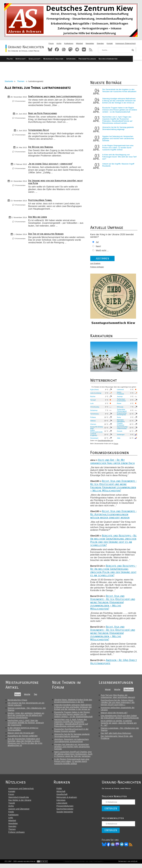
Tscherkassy (94, 415)
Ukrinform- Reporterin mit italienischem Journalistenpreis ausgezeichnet (72, 742)
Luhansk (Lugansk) (93, 436)
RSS (91, 49)
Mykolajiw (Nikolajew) (120, 422)
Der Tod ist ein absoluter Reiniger (47, 235)
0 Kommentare (21, 103)
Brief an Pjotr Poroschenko (43, 115)
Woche (27, 696)
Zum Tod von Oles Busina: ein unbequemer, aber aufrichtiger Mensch (118, 698)
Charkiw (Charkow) (120, 426)
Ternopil (93, 401)
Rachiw (92, 398)
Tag (35, 696)
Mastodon (70, 49)
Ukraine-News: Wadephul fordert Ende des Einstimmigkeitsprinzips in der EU (73, 702)
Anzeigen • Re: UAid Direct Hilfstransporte (109, 663)
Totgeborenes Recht (40, 132)
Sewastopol (94, 439)
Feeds (11, 816)
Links (11, 821)
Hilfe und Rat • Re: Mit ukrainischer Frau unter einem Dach (112, 463)
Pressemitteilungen (95, 59)
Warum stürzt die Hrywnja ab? (21, 734)
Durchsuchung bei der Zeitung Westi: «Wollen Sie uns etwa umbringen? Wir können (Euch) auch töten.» (118, 704)
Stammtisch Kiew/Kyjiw (19, 801)
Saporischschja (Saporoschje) (122, 429)
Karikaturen (69, 43)
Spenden (100, 43)
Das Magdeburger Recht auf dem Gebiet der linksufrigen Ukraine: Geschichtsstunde (120, 718)
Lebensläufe (61, 807)
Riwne (118, 405)
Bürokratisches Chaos (17, 701)
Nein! (98, 248)
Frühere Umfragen (97, 268)
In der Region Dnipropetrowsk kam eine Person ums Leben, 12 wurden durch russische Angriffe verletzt (118, 149)
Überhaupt (129, 691)
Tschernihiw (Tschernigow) (121, 412)
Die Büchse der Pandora (42, 148)
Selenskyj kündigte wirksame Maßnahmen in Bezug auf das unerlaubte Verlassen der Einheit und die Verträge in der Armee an (119, 102)
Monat (17, 696)
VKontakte (84, 49)
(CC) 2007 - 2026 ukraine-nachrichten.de (21, 866)
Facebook (57, 49)
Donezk (119, 432)
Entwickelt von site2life (127, 866)
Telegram (77, 49)
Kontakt (110, 43)
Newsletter (90, 43)
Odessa (93, 422)
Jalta (118, 439)
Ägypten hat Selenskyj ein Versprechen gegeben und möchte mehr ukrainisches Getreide (118, 140)
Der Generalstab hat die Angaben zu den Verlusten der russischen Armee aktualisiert (119, 92)
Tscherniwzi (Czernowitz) (121, 401)
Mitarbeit (79, 43)
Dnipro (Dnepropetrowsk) (96, 432)
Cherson (93, 426)
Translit (12, 807)
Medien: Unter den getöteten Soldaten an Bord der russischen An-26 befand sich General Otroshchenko (26, 717)
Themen (22, 83)
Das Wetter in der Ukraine (20, 804)
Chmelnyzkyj (94, 408)
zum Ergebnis (95, 265)
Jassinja (119, 398)
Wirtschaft (31, 59)
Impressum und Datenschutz (21, 792)
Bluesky (50, 49)
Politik (20, 59)
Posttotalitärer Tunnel (41, 202)
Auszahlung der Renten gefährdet (23, 737)
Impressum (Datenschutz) (126, 43)
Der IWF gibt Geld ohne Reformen (116, 735)
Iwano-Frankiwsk (120, 394)
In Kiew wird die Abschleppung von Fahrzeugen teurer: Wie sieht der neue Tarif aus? (119, 158)
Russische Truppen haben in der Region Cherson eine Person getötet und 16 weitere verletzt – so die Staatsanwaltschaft (119, 111)
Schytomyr (94, 412)
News (64, 49)
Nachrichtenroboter (115, 59)
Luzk (92, 405)
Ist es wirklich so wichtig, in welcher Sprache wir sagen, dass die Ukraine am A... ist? (119, 724)
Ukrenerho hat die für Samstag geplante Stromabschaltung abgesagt (118, 130)
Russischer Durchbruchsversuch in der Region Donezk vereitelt (72, 732)
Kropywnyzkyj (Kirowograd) (121, 415)
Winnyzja (119, 408)
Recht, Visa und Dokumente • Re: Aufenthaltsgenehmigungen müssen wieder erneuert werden (113, 516)
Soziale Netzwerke (63, 816)
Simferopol (120, 436)
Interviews (79, 59)
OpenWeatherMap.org (105, 442)
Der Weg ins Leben (38, 218)
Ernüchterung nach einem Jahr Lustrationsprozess (56, 98)
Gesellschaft (44, 59)
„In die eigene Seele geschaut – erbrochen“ (51, 165)
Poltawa (93, 419)
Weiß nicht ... (102, 252)
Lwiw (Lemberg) (95, 394)
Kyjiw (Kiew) (94, 391)
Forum (51, 43)
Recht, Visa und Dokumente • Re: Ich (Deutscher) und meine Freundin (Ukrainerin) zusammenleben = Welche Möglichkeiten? (113, 487)
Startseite (10, 83)
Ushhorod (120, 391)
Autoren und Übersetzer (19, 813)
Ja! (97, 244)
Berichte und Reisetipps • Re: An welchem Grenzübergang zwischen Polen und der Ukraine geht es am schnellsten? (113, 542)
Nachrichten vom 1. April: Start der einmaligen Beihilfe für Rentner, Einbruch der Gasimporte (26, 724)
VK (124, 848)
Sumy (118, 419)
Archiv (59, 43)
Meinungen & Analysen (62, 59)
